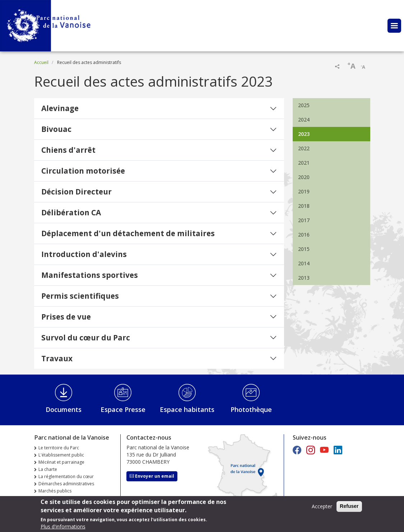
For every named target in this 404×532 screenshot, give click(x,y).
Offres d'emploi (55, 498)
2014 (304, 263)
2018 (304, 206)
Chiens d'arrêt (68, 150)
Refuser (349, 508)
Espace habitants (187, 409)
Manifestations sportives (90, 275)
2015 (304, 249)
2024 (304, 120)
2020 (304, 177)
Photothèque (251, 409)
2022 (304, 148)
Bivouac (56, 129)
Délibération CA (71, 212)
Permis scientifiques (80, 296)
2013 (304, 278)
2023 (304, 134)
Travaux (57, 358)
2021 (304, 163)
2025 (304, 105)
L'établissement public (61, 455)
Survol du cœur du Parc (86, 338)
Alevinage (60, 108)
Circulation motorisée (83, 171)
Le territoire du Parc (59, 448)
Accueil (41, 62)
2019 (304, 191)
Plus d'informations (63, 528)
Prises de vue (66, 317)
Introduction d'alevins (84, 254)
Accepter (322, 508)
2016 (304, 235)
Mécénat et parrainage (61, 462)
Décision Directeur (76, 192)
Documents (64, 409)
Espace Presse (123, 409)
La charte (48, 469)
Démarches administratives (66, 484)
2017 (304, 220)
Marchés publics (55, 491)
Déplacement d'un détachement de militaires (128, 233)
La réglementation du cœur (66, 476)
